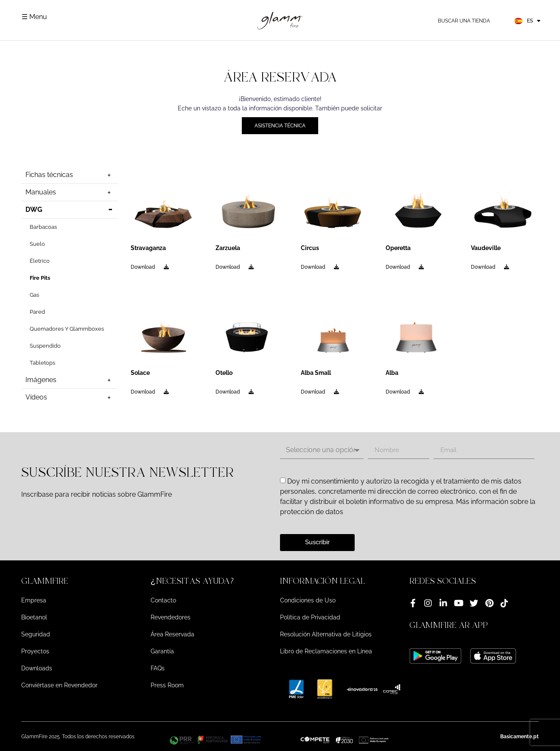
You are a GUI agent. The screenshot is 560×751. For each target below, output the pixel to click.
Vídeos (70, 397)
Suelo (37, 244)
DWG (70, 210)
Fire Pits (40, 278)
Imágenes (70, 380)
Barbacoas (43, 227)
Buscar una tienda (464, 21)
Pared (37, 312)
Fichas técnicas (70, 175)
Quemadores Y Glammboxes (67, 329)
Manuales (70, 192)
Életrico (40, 261)
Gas (34, 295)
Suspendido (45, 346)
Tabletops (42, 363)
